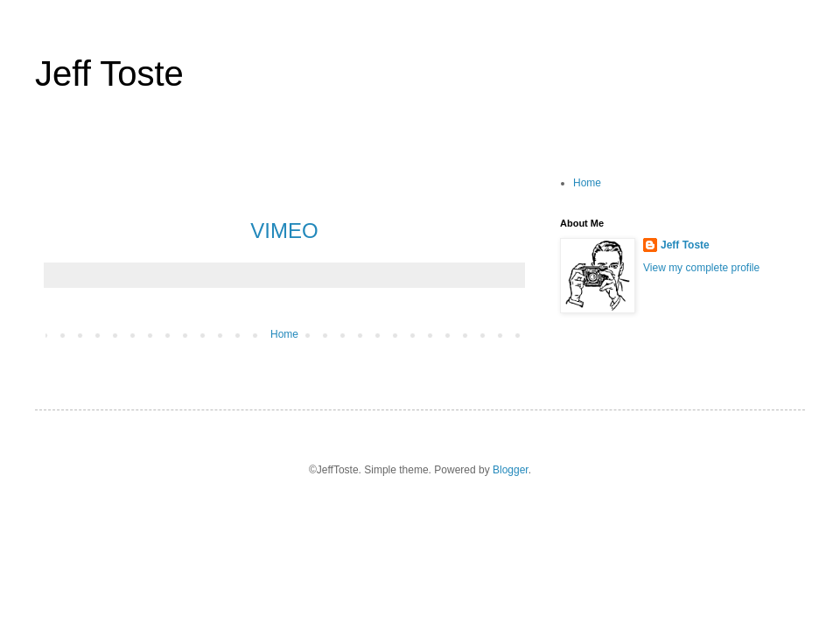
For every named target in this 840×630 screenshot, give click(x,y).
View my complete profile (701, 268)
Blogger (511, 470)
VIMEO (284, 231)
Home (284, 334)
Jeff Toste (109, 73)
